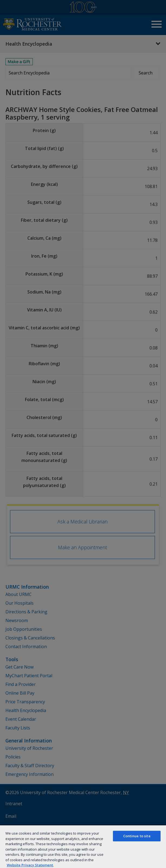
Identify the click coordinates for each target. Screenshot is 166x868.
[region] (83, 846)
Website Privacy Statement (30, 865)
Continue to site (137, 836)
